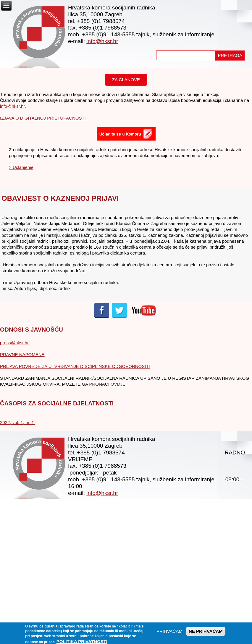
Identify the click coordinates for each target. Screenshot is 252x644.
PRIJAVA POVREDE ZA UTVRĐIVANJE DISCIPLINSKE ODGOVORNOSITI (75, 366)
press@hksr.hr (14, 343)
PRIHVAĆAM (169, 633)
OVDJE (118, 384)
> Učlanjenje (21, 167)
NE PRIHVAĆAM (206, 633)
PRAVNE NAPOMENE (22, 354)
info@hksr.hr (102, 41)
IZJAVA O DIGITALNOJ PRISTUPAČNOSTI (43, 118)
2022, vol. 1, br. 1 (18, 422)
